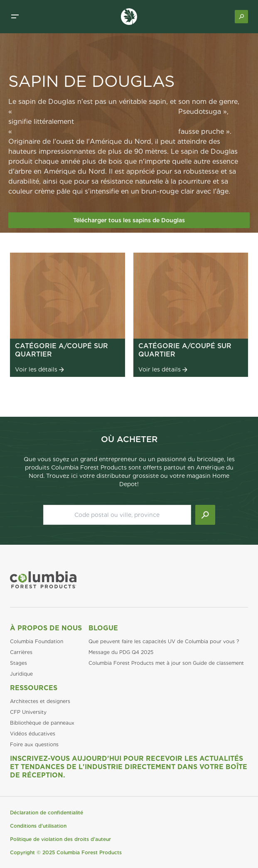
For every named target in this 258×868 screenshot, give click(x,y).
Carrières (21, 652)
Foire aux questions (34, 744)
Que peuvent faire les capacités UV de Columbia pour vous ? (164, 641)
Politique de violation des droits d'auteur (60, 839)
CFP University (28, 712)
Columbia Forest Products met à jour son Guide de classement (166, 663)
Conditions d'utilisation (38, 826)
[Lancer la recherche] (205, 515)
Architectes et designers (40, 701)
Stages (18, 663)
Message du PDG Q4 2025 (121, 652)
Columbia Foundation (37, 641)
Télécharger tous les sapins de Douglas (129, 220)
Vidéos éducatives (33, 734)
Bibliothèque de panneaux (42, 723)
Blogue (103, 628)
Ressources (34, 688)
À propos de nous (46, 628)
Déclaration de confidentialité (47, 813)
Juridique (21, 674)
